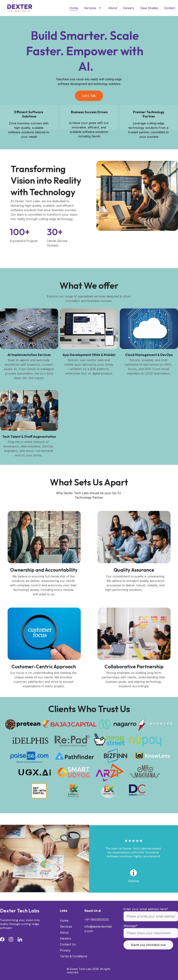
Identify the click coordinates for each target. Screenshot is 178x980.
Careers (129, 8)
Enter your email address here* (146, 917)
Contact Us (68, 952)
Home (74, 8)
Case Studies (149, 8)
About (113, 8)
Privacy (65, 958)
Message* (131, 934)
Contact (170, 8)
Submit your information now (148, 953)
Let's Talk (89, 96)
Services (90, 8)
